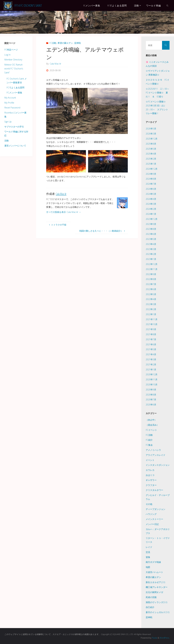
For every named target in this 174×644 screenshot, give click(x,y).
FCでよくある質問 (15, 88)
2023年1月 (151, 259)
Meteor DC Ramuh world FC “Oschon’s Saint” (14, 69)
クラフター (151, 485)
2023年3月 (151, 249)
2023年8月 (151, 229)
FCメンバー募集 (14, 93)
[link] (167, 5)
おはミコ (150, 475)
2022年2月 (151, 309)
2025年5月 (151, 149)
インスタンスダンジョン (158, 465)
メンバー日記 (152, 524)
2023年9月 (151, 224)
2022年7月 (151, 284)
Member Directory (13, 60)
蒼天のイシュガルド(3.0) (158, 612)
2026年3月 (151, 134)
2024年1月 (151, 214)
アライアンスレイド (156, 455)
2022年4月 (151, 299)
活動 (7, 141)
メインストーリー (154, 519)
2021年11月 (152, 319)
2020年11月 (152, 379)
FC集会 (149, 445)
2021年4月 (151, 354)
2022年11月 (152, 269)
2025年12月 (152, 139)
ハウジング (151, 514)
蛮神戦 (77, 43)
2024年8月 (151, 179)
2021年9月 (151, 329)
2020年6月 (151, 405)
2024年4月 (151, 199)
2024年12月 (152, 169)
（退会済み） (152, 425)
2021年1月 (151, 370)
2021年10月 (152, 324)
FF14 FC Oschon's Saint (28, 5)
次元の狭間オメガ (154, 592)
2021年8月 (151, 334)
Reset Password (12, 108)
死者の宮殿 (151, 597)
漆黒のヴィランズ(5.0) (157, 602)
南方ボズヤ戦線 (153, 562)
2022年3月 (151, 304)
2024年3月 (151, 204)
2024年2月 (151, 209)
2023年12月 (152, 219)
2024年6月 (151, 189)
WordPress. (164, 638)
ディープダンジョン (156, 509)
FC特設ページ (11, 50)
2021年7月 (151, 339)
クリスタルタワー (154, 490)
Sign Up (8, 122)
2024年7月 (151, 184)
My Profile (9, 103)
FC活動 (53, 43)
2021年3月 (151, 359)
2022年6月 (151, 289)
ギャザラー (151, 480)
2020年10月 (152, 385)
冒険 (148, 557)
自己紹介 (150, 607)
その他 (149, 504)
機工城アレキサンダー (157, 587)
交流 (148, 552)
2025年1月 (151, 164)
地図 (148, 567)
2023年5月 (151, 239)
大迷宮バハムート (154, 572)
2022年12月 (152, 264)
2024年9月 (151, 174)
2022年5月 (151, 294)
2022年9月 (151, 274)
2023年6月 (151, 234)
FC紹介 (149, 440)
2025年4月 (151, 154)
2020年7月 (151, 400)
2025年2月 (151, 159)
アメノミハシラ (153, 450)
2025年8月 (151, 144)
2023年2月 (151, 254)
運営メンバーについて (15, 146)
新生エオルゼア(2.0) (155, 582)
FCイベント (151, 430)
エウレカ (150, 470)
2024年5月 (151, 194)
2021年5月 (151, 349)
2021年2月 (151, 364)
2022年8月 (151, 279)
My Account (10, 98)
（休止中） (151, 420)
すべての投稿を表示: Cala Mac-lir (64, 212)
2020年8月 (151, 395)
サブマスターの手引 (14, 127)
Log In (7, 55)
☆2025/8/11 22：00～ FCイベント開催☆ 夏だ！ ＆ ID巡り (159, 93)
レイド (149, 547)
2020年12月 (152, 374)
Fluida (154, 638)
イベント (150, 460)
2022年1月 (151, 314)
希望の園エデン (65, 43)
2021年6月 (151, 344)
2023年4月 (151, 244)
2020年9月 (151, 390)
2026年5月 (151, 129)
